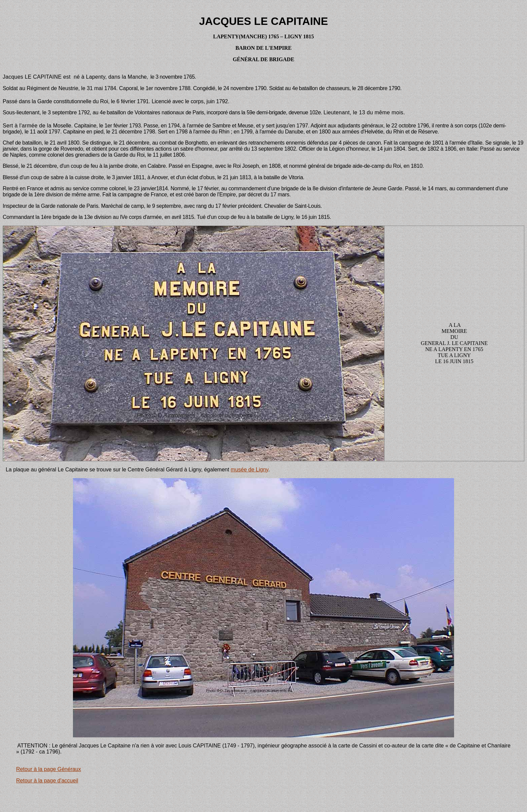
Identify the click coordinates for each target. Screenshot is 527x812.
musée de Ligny (249, 470)
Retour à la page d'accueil (47, 781)
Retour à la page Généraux (49, 769)
